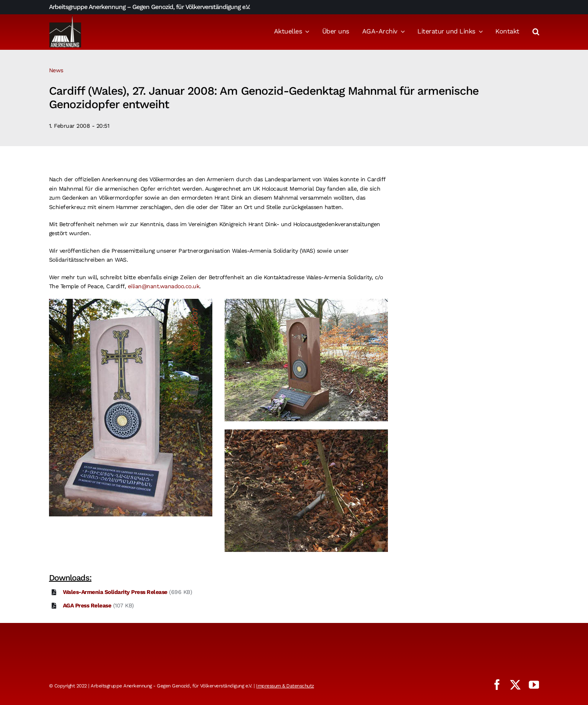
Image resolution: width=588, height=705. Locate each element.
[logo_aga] (65, 18)
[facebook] (497, 685)
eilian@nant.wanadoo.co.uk (164, 286)
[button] (536, 32)
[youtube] (534, 685)
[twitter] (515, 685)
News (56, 70)
